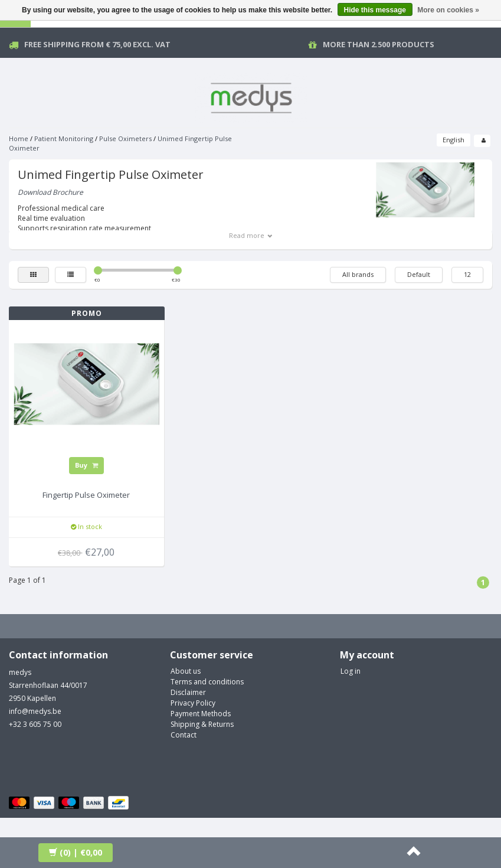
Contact (184, 735)
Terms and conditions (207, 682)
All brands (358, 274)
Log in (351, 671)
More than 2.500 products (379, 44)
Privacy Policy (193, 703)
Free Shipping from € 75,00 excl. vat (97, 44)
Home (19, 138)
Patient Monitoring (64, 138)
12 (467, 274)
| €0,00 (76, 852)
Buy (86, 465)
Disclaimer (188, 692)
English (453, 140)
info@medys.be (35, 711)
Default (419, 274)
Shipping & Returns (202, 724)
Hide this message (375, 10)
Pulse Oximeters (125, 138)
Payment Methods (201, 714)
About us (186, 671)
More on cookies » (448, 10)
